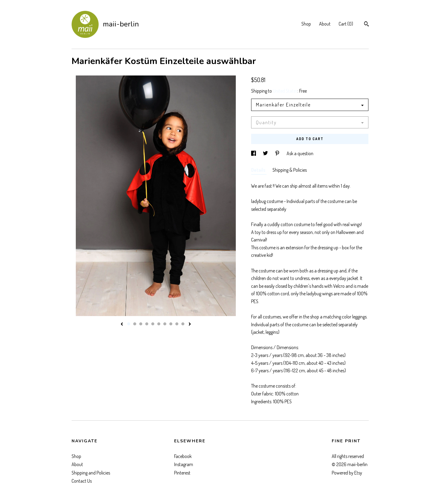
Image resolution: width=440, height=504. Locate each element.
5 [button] (153, 324)
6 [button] (159, 324)
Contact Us (82, 481)
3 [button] (141, 324)
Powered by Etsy (347, 473)
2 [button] (135, 324)
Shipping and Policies (91, 473)
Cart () (346, 24)
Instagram (184, 464)
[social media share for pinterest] (278, 153)
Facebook (183, 456)
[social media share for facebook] (254, 153)
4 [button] (147, 324)
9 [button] (177, 324)
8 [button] (171, 324)
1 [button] (129, 324)
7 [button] (165, 324)
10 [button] (183, 324)
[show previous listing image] (122, 324)
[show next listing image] (190, 324)
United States (285, 91)
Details (259, 170)
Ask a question (300, 153)
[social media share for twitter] (266, 153)
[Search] (366, 25)
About (325, 24)
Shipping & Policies (290, 170)
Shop (306, 24)
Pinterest (182, 473)
